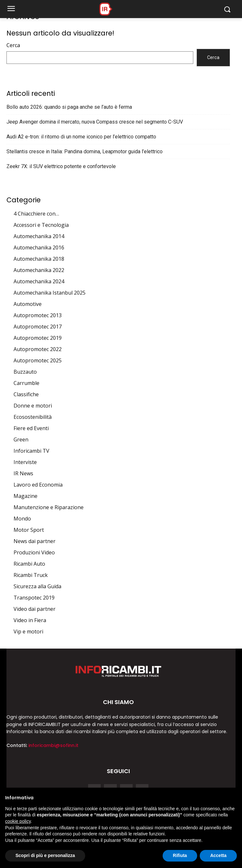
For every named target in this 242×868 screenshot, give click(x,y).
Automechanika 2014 (39, 236)
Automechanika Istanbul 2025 (50, 293)
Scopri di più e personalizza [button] (45, 855)
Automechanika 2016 (39, 247)
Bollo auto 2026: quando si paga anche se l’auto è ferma (69, 107)
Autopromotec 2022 (38, 349)
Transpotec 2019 (34, 598)
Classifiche (26, 394)
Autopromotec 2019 (38, 338)
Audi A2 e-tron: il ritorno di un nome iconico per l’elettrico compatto (81, 137)
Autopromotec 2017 (38, 327)
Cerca (13, 45)
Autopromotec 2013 (38, 315)
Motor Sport (29, 530)
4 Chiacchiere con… (36, 214)
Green (21, 439)
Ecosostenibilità (33, 417)
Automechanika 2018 (39, 259)
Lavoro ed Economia (38, 485)
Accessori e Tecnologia (41, 225)
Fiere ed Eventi (31, 428)
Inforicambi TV (31, 451)
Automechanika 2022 (39, 270)
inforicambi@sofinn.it (53, 745)
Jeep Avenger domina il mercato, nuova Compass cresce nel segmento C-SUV (95, 122)
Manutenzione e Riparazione (49, 507)
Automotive (28, 304)
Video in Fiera (30, 620)
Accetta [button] (218, 855)
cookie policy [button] (18, 821)
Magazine (25, 496)
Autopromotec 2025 (38, 360)
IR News (23, 473)
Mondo (22, 519)
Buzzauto (25, 372)
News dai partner (35, 541)
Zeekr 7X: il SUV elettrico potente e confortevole (61, 166)
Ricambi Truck (31, 575)
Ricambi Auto (29, 564)
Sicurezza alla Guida (37, 586)
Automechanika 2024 (39, 281)
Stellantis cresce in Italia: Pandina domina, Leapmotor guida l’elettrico (85, 151)
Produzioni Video (34, 552)
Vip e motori (28, 631)
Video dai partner (35, 609)
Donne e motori (33, 406)
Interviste (25, 462)
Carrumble (26, 383)
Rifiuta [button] (180, 855)
